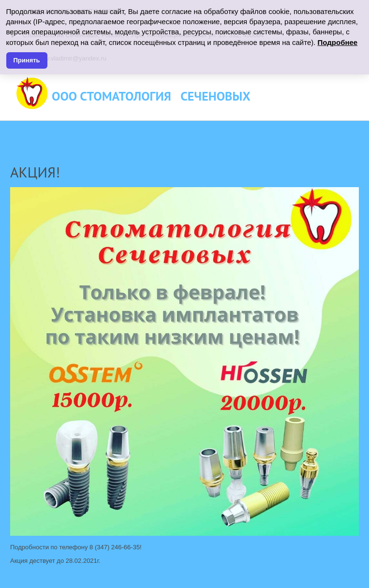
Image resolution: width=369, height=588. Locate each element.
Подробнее (338, 42)
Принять (27, 60)
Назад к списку (31, 131)
